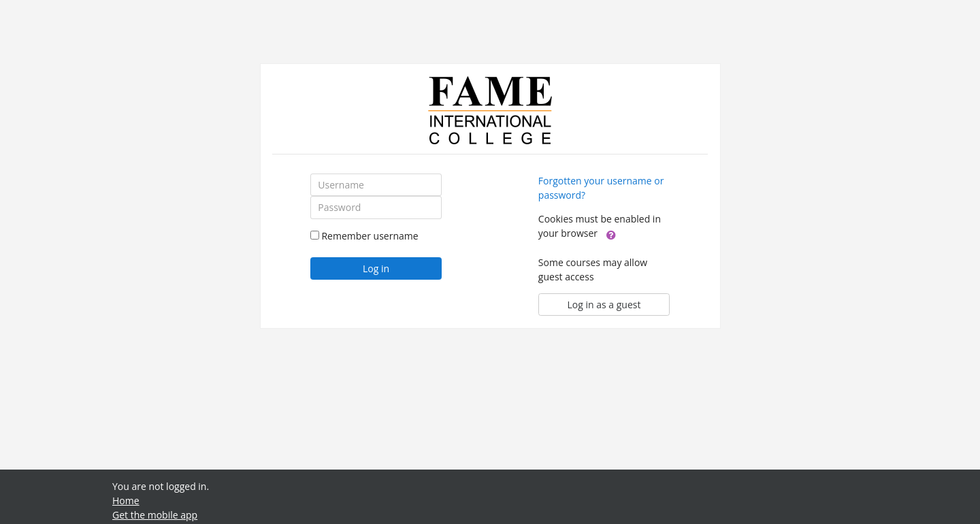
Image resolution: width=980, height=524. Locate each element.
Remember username (370, 236)
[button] (611, 234)
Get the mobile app (155, 515)
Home (126, 501)
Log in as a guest (604, 305)
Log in (376, 268)
